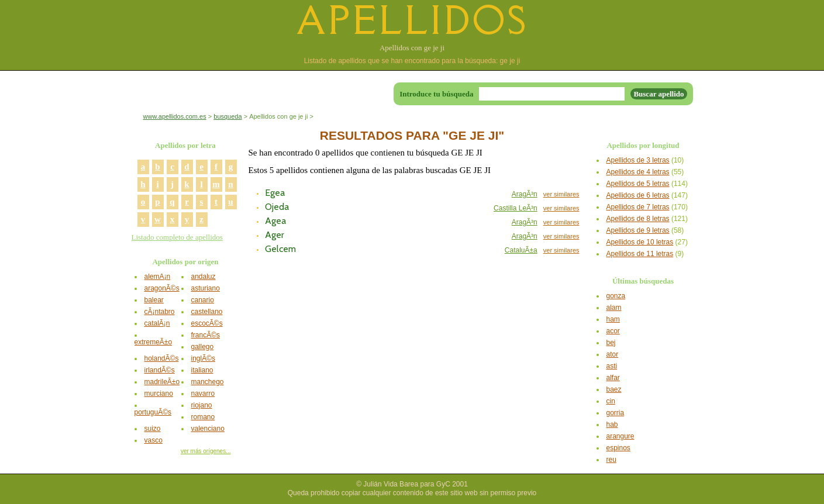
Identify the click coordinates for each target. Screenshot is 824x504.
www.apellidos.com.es (175, 116)
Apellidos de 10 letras (640, 242)
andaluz (204, 277)
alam (614, 308)
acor (613, 331)
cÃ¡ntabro (160, 312)
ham (613, 319)
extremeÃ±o (154, 342)
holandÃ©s (162, 358)
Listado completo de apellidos (177, 237)
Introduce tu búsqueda (436, 94)
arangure (620, 436)
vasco (154, 440)
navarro (203, 393)
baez (614, 389)
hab (612, 424)
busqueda (227, 116)
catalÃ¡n (157, 323)
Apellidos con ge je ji (412, 48)
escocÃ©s (207, 323)
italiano (202, 370)
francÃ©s (206, 335)
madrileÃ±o (162, 382)
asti (612, 366)
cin (611, 401)
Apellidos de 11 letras (640, 254)
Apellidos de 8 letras (638, 219)
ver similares (561, 194)
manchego (208, 382)
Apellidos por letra (185, 145)
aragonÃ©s (162, 288)
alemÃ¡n (158, 277)
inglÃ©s (204, 358)
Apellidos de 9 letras (638, 230)
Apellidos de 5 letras (638, 184)
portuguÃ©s (153, 412)
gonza (616, 296)
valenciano (208, 429)
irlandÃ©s (160, 370)
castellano (207, 312)
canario (203, 300)
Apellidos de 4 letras (638, 172)
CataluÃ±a (521, 250)
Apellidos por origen (185, 262)
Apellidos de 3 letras (638, 160)
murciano (159, 393)
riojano (202, 405)
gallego (203, 347)
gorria (616, 413)
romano (203, 417)
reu (611, 460)
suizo (153, 429)
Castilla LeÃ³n (516, 208)
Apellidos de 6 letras (638, 195)
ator (613, 354)
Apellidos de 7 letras (638, 207)
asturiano (206, 288)
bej (611, 343)
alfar (613, 378)
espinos (618, 448)
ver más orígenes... (206, 451)
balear (154, 300)
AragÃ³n (525, 194)
